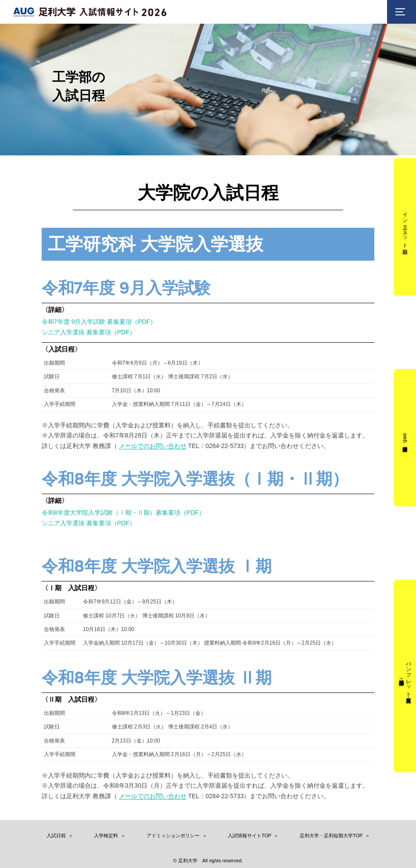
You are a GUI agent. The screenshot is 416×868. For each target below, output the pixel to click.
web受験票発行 (405, 438)
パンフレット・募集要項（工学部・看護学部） (408, 676)
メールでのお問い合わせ (153, 446)
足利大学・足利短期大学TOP (331, 836)
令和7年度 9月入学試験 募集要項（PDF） (99, 322)
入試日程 (56, 836)
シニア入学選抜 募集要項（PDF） (89, 332)
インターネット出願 (405, 227)
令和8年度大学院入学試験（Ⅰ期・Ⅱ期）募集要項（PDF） (123, 513)
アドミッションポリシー (173, 836)
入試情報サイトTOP (249, 836)
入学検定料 (106, 836)
